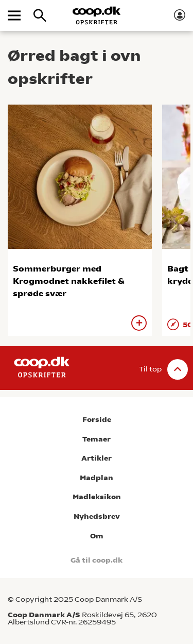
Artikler (97, 458)
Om (97, 536)
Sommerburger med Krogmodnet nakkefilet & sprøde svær (69, 281)
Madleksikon (97, 497)
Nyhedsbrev (97, 516)
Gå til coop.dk (97, 560)
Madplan (97, 478)
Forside (97, 420)
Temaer (97, 439)
